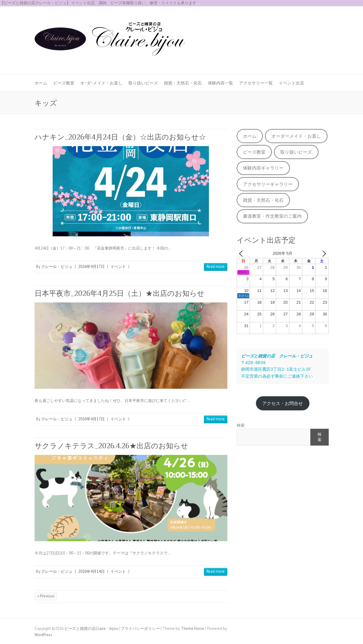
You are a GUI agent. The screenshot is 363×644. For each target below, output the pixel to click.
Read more (216, 267)
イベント (118, 267)
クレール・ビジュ (57, 267)
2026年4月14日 (91, 571)
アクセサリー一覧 (256, 83)
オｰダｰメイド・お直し (101, 83)
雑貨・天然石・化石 (183, 83)
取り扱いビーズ (143, 83)
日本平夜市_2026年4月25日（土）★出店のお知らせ (120, 293)
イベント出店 (291, 83)
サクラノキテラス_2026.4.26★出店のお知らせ (111, 446)
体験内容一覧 (220, 83)
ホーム (41, 83)
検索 (241, 425)
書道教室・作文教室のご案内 (272, 216)
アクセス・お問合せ (283, 403)
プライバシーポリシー (140, 629)
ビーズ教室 (64, 83)
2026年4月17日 (91, 267)
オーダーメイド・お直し (296, 136)
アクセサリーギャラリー (268, 184)
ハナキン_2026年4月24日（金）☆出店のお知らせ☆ (120, 137)
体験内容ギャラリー (263, 168)
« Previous (46, 596)
